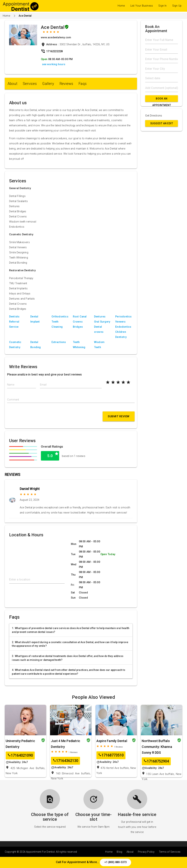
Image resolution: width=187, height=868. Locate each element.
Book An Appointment (162, 99)
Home (121, 6)
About (12, 84)
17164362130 (65, 761)
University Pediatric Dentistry (20, 744)
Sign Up (177, 6)
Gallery (48, 84)
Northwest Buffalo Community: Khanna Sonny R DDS (157, 747)
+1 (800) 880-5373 (116, 862)
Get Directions (154, 116)
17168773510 (111, 755)
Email (43, 385)
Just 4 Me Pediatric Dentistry (66, 744)
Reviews (66, 84)
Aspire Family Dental (112, 741)
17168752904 (156, 761)
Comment (13, 400)
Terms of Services (170, 852)
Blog (119, 852)
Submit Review (119, 416)
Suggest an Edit (162, 123)
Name (11, 385)
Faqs (83, 84)
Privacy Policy (146, 852)
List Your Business (142, 6)
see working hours (54, 64)
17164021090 (20, 755)
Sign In (162, 6)
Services (30, 84)
